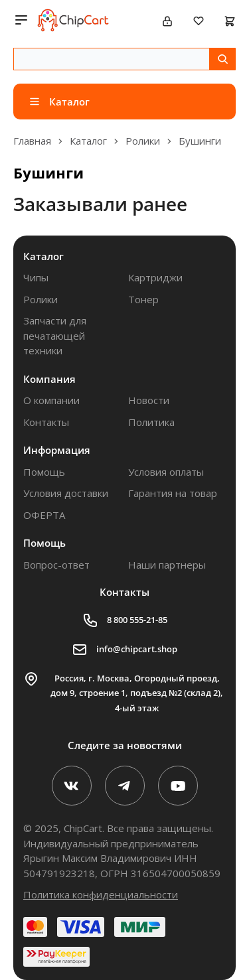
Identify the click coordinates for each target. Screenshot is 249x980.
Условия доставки (66, 493)
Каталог (43, 256)
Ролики (41, 299)
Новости (149, 400)
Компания (49, 379)
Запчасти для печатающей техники (55, 335)
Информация (57, 450)
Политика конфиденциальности (101, 894)
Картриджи (155, 277)
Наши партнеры (167, 565)
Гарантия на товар (173, 493)
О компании (51, 400)
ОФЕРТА (44, 515)
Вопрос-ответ (56, 565)
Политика (151, 422)
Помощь (44, 472)
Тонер (143, 299)
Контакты (46, 422)
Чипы (36, 277)
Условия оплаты (166, 472)
